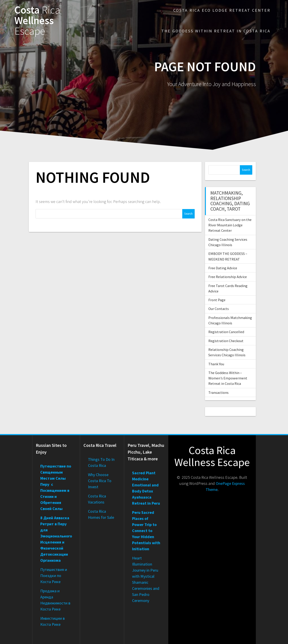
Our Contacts (219, 309)
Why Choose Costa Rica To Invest (100, 481)
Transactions (218, 392)
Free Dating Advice (223, 268)
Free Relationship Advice (228, 277)
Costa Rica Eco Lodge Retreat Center (222, 10)
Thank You (216, 364)
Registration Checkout (226, 341)
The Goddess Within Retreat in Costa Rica (216, 31)
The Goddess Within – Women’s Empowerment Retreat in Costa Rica (228, 378)
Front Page (217, 300)
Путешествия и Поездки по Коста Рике (54, 576)
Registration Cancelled (226, 332)
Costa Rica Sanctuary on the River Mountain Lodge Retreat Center (230, 225)
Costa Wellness (37, 20)
